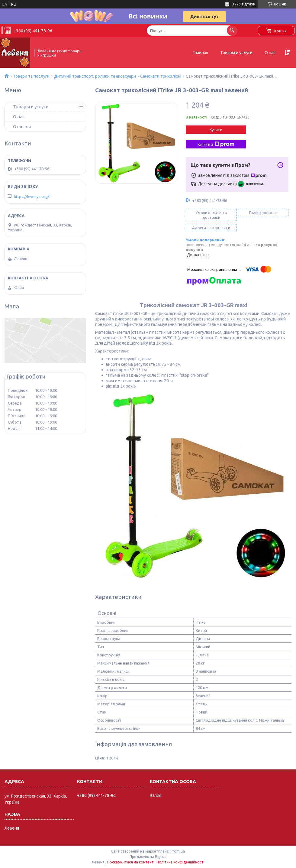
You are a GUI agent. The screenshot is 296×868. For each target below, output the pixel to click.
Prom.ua (178, 851)
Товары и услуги (236, 53)
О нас (270, 53)
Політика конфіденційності (180, 862)
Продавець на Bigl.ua (148, 857)
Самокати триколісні (161, 76)
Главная (200, 53)
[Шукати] (232, 30)
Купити (216, 130)
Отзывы (22, 127)
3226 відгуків (243, 4)
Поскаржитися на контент (130, 862)
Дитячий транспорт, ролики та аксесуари (95, 76)
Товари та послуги (31, 76)
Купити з (216, 144)
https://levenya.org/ (32, 197)
